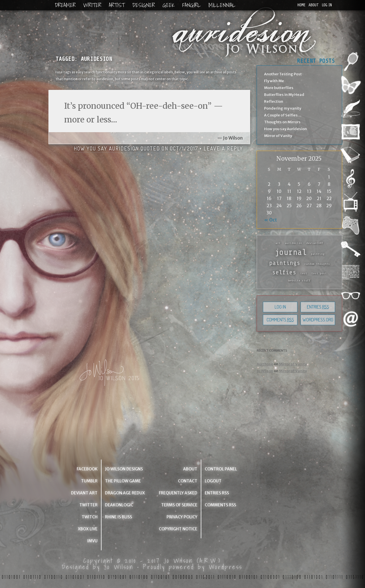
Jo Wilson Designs (124, 469)
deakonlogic (119, 505)
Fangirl (191, 5)
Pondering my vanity (283, 108)
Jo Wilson (265, 371)
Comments (280, 320)
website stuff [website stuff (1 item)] (299, 281)
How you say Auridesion (106, 148)
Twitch (90, 517)
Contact (188, 481)
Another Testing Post (283, 74)
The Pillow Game (123, 481)
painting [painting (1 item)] (318, 254)
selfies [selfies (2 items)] (284, 272)
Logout (213, 481)
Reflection (274, 101)
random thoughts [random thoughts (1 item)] (317, 264)
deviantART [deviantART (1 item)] (315, 243)
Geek (169, 5)
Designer (144, 5)
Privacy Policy (182, 517)
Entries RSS (217, 493)
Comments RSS (220, 505)
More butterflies (279, 88)
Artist (117, 5)
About (314, 5)
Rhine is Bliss (118, 517)
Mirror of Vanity (278, 136)
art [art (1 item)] (278, 243)
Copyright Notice (178, 529)
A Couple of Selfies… (283, 115)
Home (301, 5)
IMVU (92, 541)
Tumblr (89, 481)
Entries (318, 307)
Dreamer (65, 5)
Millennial (222, 5)
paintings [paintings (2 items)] (285, 263)
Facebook (87, 469)
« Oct (270, 220)
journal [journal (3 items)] (291, 252)
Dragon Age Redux (125, 493)
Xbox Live (88, 529)
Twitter (88, 505)
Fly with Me (274, 81)
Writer (92, 5)
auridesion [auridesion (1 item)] (293, 243)
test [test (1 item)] (304, 273)
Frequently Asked (178, 493)
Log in (327, 5)
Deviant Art (84, 493)
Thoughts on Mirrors (282, 122)
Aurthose (265, 364)
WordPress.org (318, 320)
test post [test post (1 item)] (319, 273)
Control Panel (221, 469)
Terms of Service (179, 505)
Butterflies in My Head (284, 95)
